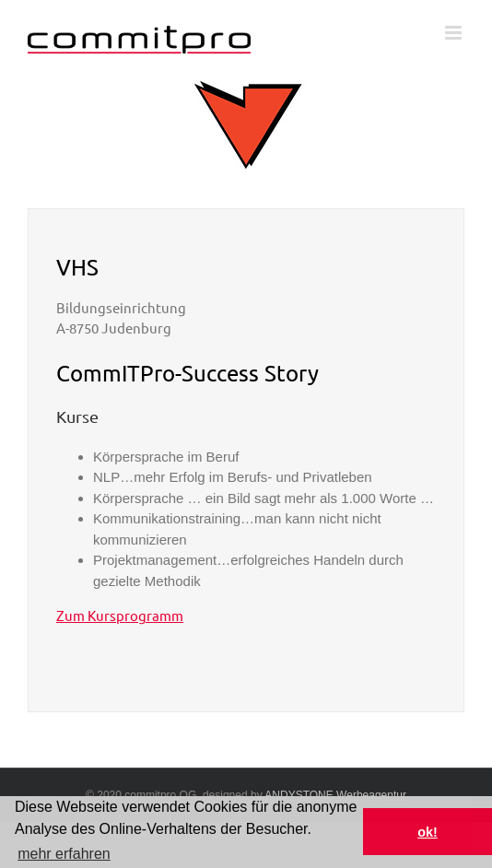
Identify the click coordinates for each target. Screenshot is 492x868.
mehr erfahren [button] (64, 854)
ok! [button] (428, 832)
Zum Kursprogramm (120, 615)
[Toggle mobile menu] (455, 33)
